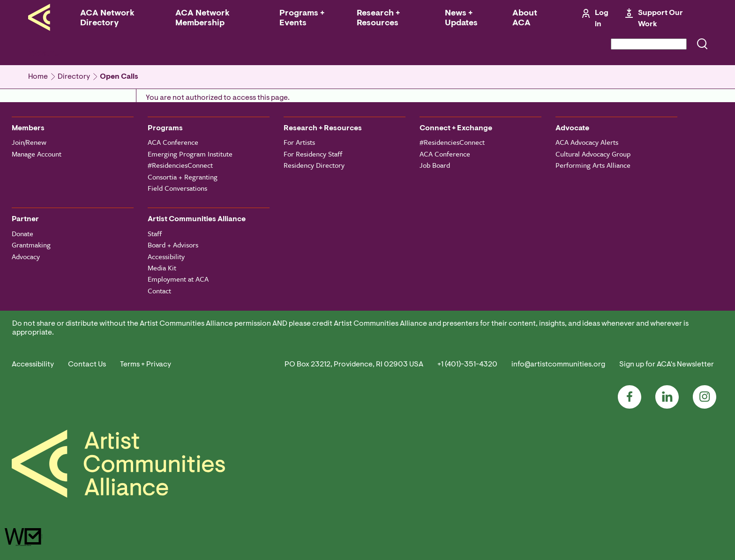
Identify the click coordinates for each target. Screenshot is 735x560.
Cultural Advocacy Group (593, 154)
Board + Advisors (173, 245)
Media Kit (162, 268)
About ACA (525, 19)
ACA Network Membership (202, 19)
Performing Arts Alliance (593, 165)
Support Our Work (660, 19)
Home (38, 77)
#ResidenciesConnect (180, 165)
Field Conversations (177, 188)
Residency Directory (314, 165)
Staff (155, 233)
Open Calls (119, 77)
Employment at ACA (178, 279)
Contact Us (87, 365)
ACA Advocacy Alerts (587, 142)
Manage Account (37, 154)
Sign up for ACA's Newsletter (667, 365)
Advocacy (26, 256)
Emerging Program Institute (190, 154)
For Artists (299, 142)
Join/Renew (29, 142)
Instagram (705, 397)
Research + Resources (378, 19)
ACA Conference (173, 142)
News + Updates (461, 19)
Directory (74, 77)
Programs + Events (302, 19)
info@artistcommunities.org (558, 365)
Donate (22, 233)
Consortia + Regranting (183, 177)
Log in (602, 19)
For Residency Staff (313, 154)
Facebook (630, 397)
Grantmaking (31, 245)
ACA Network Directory (107, 19)
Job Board (435, 165)
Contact (159, 291)
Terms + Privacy (146, 365)
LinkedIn (667, 397)
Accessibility (166, 256)
